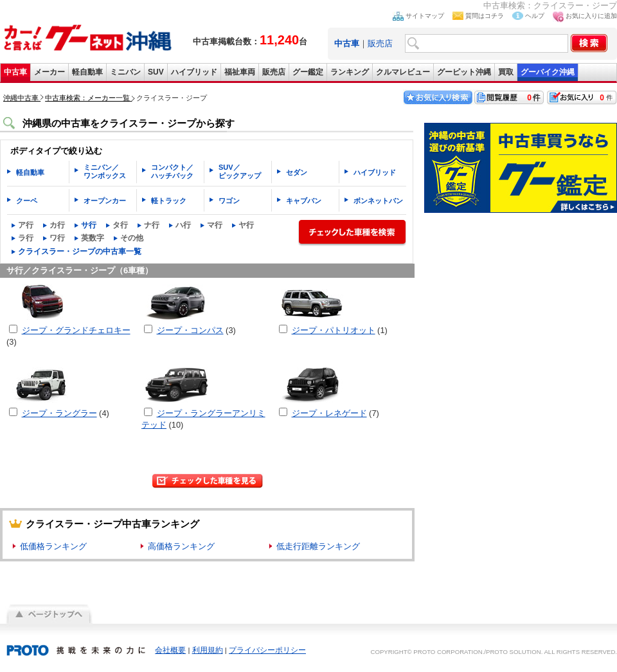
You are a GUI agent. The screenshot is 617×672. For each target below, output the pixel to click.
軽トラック (169, 201)
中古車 (15, 72)
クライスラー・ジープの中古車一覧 (80, 251)
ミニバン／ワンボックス (105, 171)
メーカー (49, 72)
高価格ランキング (181, 546)
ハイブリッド (194, 72)
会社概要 (170, 650)
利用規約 (208, 650)
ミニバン (125, 72)
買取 (506, 72)
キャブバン (304, 201)
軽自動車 (87, 72)
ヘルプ (535, 16)
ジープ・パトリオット (334, 330)
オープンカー (105, 201)
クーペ (27, 201)
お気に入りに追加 (591, 16)
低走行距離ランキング (318, 546)
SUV (156, 72)
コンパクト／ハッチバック (172, 171)
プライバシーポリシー (267, 650)
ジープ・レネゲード (329, 413)
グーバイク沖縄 (548, 72)
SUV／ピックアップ (240, 171)
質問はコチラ (485, 16)
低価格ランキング (53, 546)
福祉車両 (240, 72)
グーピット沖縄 (464, 72)
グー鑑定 (308, 72)
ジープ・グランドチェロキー (76, 330)
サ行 (89, 225)
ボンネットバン (378, 201)
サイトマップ (425, 16)
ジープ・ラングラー (59, 413)
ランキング (350, 72)
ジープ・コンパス (190, 330)
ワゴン (229, 201)
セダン (297, 172)
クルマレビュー (403, 72)
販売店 (380, 43)
